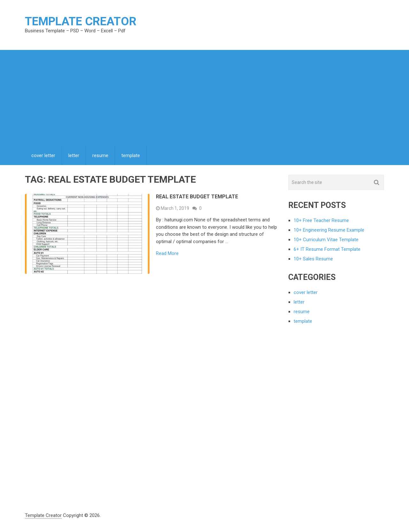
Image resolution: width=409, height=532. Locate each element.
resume (100, 155)
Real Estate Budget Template (197, 197)
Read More (167, 254)
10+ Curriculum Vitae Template (326, 240)
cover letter (43, 155)
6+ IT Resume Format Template (327, 249)
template (131, 155)
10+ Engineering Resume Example (329, 230)
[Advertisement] (204, 98)
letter (74, 155)
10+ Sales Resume (313, 259)
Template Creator (81, 21)
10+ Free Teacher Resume (321, 220)
